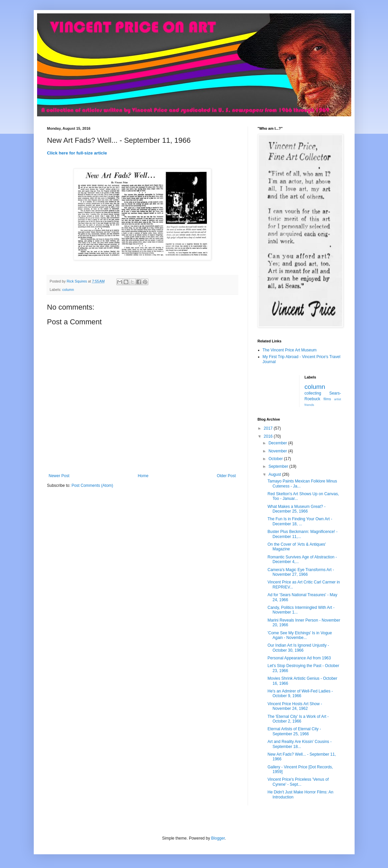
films (327, 399)
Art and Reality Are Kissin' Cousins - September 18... (299, 744)
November (278, 451)
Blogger (218, 838)
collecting (313, 393)
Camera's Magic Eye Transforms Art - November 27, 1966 (301, 572)
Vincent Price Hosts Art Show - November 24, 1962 (295, 706)
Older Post (226, 476)
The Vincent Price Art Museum (290, 350)
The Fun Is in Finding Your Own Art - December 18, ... (300, 521)
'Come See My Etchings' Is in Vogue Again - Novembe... (300, 635)
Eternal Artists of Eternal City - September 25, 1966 (294, 731)
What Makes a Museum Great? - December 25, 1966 (296, 509)
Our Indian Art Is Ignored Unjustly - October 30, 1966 (298, 648)
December (278, 443)
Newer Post (59, 476)
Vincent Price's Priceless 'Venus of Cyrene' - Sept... (298, 782)
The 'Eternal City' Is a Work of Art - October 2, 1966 (298, 719)
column (68, 290)
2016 (269, 436)
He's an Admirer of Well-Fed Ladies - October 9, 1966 (300, 693)
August (275, 474)
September (279, 466)
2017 (269, 428)
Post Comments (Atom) (92, 485)
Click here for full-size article (77, 153)
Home (143, 476)
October (276, 459)
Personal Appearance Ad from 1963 (299, 658)
